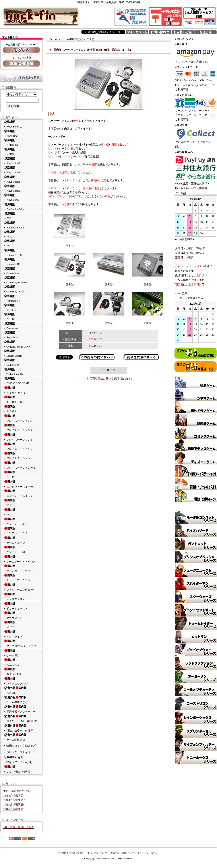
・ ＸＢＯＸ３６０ (21, 399)
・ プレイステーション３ (21, 437)
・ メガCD (21, 624)
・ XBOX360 (21, 142)
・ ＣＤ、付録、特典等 (21, 769)
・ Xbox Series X (21, 124)
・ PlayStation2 (21, 188)
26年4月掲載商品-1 (14, 800)
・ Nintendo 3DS (21, 252)
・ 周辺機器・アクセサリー (21, 709)
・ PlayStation (21, 197)
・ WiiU (21, 234)
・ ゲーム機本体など (21, 700)
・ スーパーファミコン (21, 578)
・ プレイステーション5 (21, 418)
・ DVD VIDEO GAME (21, 381)
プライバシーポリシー (148, 853)
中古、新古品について (17, 791)
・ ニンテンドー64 (21, 549)
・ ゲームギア (21, 653)
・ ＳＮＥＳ (21, 307)
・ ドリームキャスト (21, 606)
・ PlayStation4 (21, 170)
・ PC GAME (21, 690)
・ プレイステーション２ (21, 446)
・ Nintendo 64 (21, 298)
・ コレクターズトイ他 (17, 752)
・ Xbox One (21, 133)
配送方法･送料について (122, 853)
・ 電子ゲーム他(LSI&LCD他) (21, 718)
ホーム (53, 39)
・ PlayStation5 (21, 161)
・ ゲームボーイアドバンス (21, 559)
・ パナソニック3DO (21, 681)
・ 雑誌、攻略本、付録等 (21, 728)
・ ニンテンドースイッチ (21, 493)
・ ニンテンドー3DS (21, 521)
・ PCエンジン (21, 662)
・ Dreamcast (21, 326)
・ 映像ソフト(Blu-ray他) (21, 760)
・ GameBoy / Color (21, 289)
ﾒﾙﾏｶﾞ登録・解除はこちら (19, 827)
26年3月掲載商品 (13, 796)
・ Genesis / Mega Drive (21, 344)
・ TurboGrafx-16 (21, 372)
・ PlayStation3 (21, 179)
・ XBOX (21, 152)
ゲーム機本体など (72, 39)
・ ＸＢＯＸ (21, 409)
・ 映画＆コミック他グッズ (19, 746)
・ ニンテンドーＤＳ (21, 531)
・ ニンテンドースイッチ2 (21, 484)
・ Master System (21, 353)
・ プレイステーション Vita (21, 465)
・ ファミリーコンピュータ (21, 587)
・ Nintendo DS (21, 262)
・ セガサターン (21, 615)
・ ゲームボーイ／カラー (21, 568)
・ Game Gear (21, 362)
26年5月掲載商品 (13, 809)
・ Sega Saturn (21, 335)
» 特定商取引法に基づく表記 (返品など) (108, 379)
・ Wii (21, 243)
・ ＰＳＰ (21, 474)
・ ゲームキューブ (21, 540)
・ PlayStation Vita (21, 207)
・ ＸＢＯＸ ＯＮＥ (21, 390)
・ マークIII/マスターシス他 (21, 643)
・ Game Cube (21, 271)
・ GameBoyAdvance (21, 280)
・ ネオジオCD (21, 671)
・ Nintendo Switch (21, 225)
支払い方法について (97, 853)
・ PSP (21, 216)
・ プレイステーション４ (21, 427)
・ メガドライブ (21, 634)
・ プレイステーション (21, 456)
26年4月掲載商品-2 (14, 804)
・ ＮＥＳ (21, 316)
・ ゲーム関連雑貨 (21, 737)
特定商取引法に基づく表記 (71, 853)
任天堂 (91, 39)
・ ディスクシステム (21, 596)
